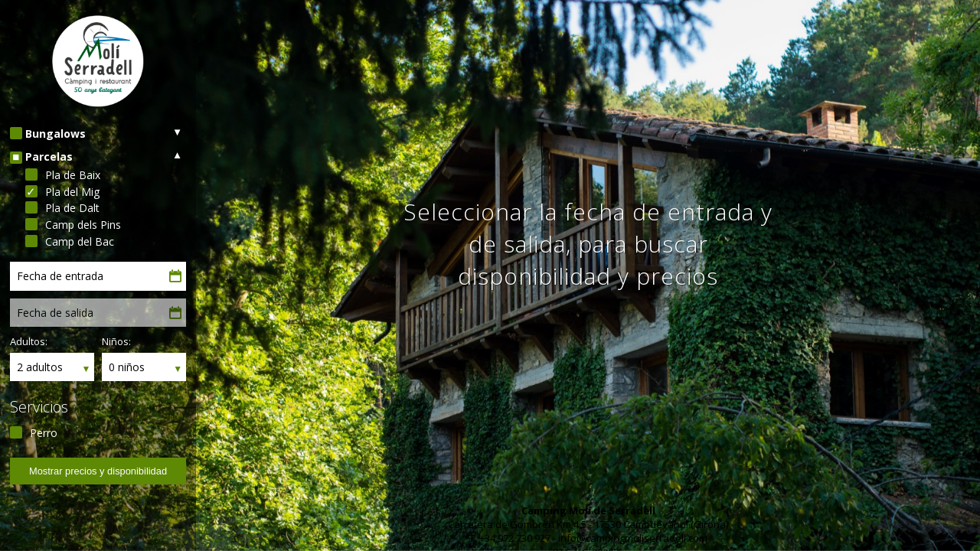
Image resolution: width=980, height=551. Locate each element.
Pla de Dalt (72, 208)
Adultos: (29, 341)
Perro (44, 433)
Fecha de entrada (60, 276)
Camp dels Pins (83, 225)
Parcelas (49, 156)
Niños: (116, 341)
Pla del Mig (72, 192)
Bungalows (56, 134)
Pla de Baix (73, 175)
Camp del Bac (80, 241)
